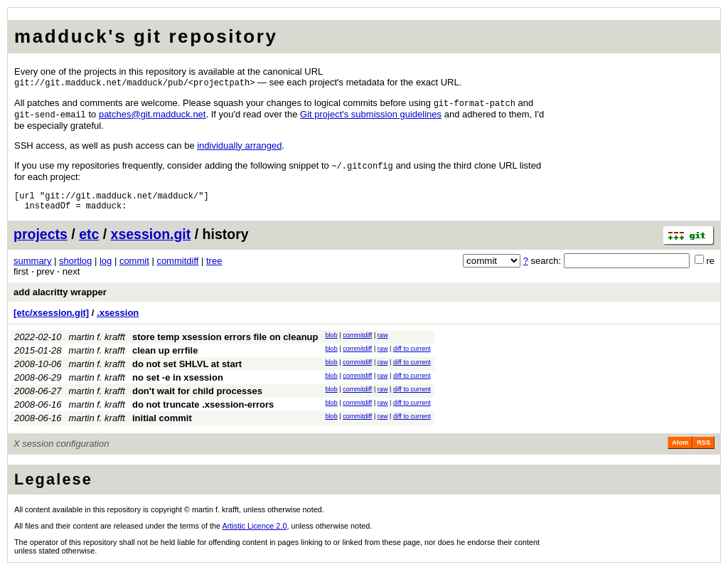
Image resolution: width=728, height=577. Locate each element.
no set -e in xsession (178, 385)
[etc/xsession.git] (51, 320)
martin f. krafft (97, 344)
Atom (680, 450)
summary (32, 268)
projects (41, 241)
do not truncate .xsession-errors (203, 412)
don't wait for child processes (197, 398)
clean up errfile (165, 358)
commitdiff (177, 268)
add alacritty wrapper (60, 299)
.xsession (118, 320)
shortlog (75, 268)
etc (89, 241)
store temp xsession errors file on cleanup (225, 344)
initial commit (162, 425)
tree (214, 268)
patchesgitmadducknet (152, 116)
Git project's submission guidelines (371, 116)
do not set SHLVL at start (187, 371)
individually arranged (239, 148)
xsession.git (151, 241)
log (106, 268)
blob (332, 342)
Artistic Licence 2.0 (255, 533)
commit (134, 268)
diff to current (412, 356)
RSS (703, 450)
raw (383, 342)
